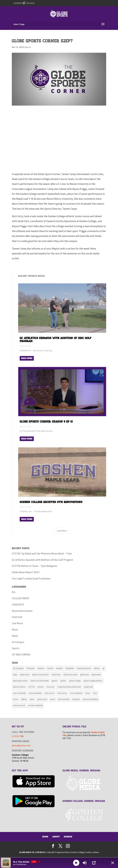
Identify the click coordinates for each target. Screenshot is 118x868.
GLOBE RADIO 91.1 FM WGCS (32, 852)
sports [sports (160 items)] (32, 699)
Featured (17, 617)
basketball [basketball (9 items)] (70, 668)
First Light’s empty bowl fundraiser (31, 579)
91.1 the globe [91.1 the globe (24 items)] (18, 668)
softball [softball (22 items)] (24, 699)
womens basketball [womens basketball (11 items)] (90, 699)
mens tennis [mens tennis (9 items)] (62, 693)
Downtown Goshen (22, 611)
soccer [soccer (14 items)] (16, 699)
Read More (27, 358)
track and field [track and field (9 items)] (64, 699)
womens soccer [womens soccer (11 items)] (19, 705)
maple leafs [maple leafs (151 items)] (88, 687)
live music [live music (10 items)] (51, 687)
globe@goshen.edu (21, 745)
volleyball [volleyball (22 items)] (76, 699)
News (15, 636)
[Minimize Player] (113, 863)
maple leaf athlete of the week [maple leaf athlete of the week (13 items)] (69, 687)
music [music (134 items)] (88, 693)
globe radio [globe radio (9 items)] (85, 675)
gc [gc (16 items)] (104, 668)
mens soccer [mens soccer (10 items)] (49, 693)
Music (15, 630)
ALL (14, 592)
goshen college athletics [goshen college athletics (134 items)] (93, 681)
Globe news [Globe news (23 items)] (56, 675)
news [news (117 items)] (95, 693)
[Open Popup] (94, 863)
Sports (28, 47)
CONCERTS (18, 605)
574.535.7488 (18, 736)
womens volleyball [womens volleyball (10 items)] (35, 705)
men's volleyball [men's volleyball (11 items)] (19, 693)
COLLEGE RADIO (21, 598)
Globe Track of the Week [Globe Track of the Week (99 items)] (40, 681)
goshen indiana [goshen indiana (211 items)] (19, 687)
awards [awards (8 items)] (50, 668)
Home (45, 837)
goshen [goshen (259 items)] (63, 681)
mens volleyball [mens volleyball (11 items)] (76, 693)
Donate (68, 837)
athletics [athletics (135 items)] (41, 668)
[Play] (76, 863)
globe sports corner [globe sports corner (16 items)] (20, 681)
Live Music (18, 623)
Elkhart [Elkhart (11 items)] (97, 668)
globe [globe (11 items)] (15, 675)
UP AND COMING (21, 655)
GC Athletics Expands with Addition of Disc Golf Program (42, 560)
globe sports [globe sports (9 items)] (96, 675)
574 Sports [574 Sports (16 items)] (30, 668)
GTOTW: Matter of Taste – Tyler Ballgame (34, 566)
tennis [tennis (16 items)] (53, 699)
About (56, 837)
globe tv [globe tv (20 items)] (55, 681)
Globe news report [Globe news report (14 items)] (70, 675)
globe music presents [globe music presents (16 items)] (41, 675)
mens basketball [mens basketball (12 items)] (35, 693)
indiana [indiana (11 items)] (40, 687)
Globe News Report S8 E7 (26, 572)
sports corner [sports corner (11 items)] (42, 699)
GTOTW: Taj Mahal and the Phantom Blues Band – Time (42, 554)
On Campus (18, 642)
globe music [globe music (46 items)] (25, 675)
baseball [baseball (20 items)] (59, 668)
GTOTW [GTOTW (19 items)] (31, 687)
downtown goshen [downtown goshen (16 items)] (84, 668)
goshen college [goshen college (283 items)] (75, 681)
